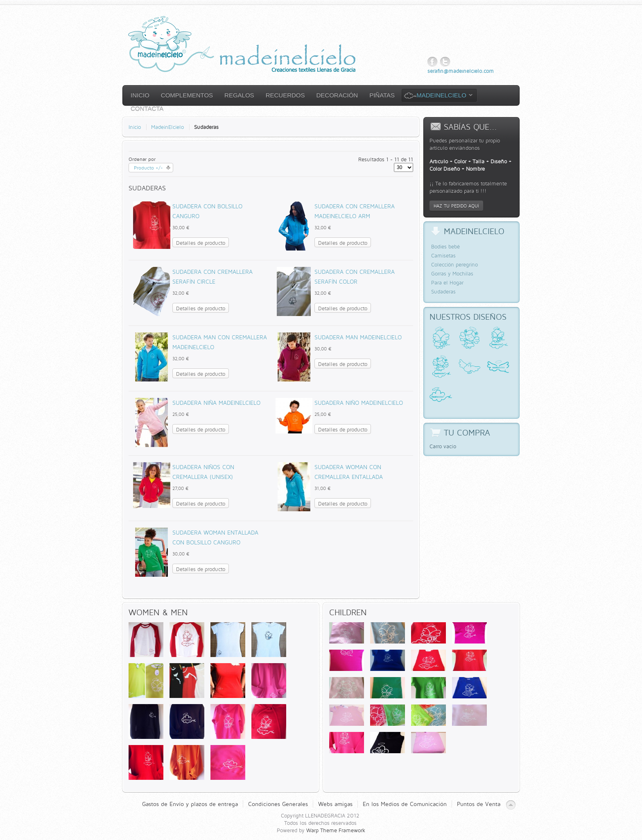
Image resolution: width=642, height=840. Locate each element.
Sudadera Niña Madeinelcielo (216, 403)
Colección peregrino (454, 264)
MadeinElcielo (167, 127)
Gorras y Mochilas (452, 273)
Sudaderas (443, 291)
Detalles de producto (201, 243)
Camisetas (443, 255)
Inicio (135, 127)
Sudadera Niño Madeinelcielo (359, 403)
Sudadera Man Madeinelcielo (358, 337)
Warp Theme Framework (336, 830)
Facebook (433, 62)
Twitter (445, 62)
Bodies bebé (445, 246)
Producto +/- (148, 168)
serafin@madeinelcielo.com (461, 71)
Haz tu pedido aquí (456, 206)
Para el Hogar (447, 282)
